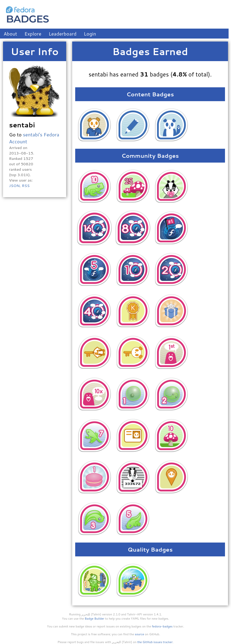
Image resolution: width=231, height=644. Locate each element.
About (10, 34)
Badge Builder (95, 618)
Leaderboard (63, 34)
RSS (26, 185)
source (139, 634)
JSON (14, 185)
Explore (33, 34)
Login (90, 34)
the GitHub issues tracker (155, 642)
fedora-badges (162, 626)
